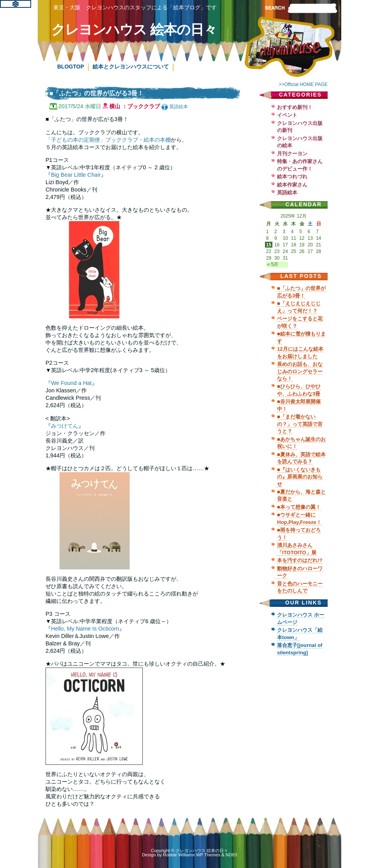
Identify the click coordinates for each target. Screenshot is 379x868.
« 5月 (273, 264)
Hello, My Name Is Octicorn (85, 629)
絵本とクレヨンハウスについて (131, 67)
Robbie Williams (179, 855)
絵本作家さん (292, 185)
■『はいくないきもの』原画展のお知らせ (300, 477)
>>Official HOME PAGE (303, 84)
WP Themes (208, 855)
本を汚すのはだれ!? (300, 560)
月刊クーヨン (292, 154)
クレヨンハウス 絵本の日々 (134, 29)
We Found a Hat (71, 383)
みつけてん (65, 426)
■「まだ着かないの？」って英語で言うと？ (300, 424)
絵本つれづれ (292, 177)
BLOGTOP (71, 67)
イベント (287, 115)
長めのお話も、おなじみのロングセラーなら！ (300, 371)
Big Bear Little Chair (76, 175)
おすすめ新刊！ (295, 107)
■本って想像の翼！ (299, 507)
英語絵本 (179, 107)
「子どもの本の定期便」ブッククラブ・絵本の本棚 (108, 140)
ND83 (231, 855)
